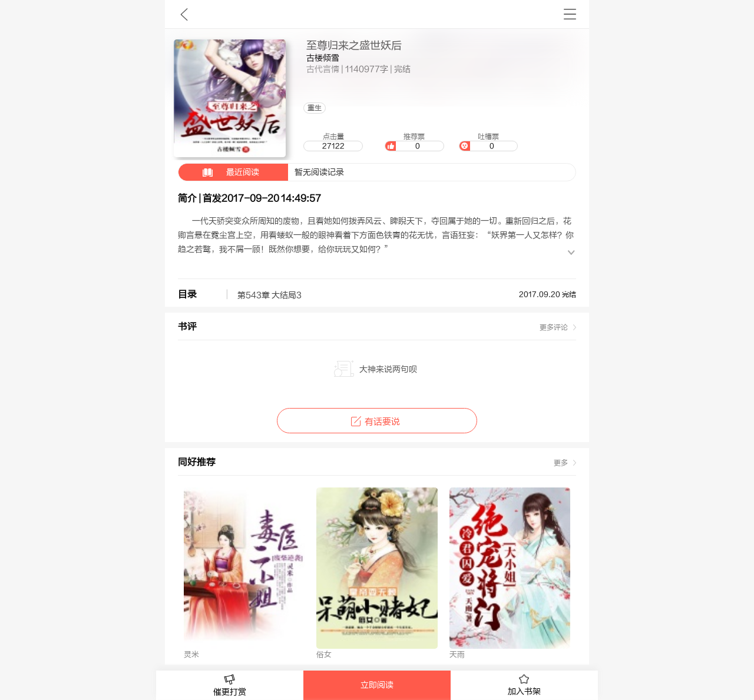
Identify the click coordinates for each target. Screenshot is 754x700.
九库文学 (184, 14)
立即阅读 (377, 685)
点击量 (333, 142)
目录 (187, 294)
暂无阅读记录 (261, 172)
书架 (570, 14)
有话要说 (377, 422)
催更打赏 (230, 686)
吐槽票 (488, 142)
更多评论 (554, 327)
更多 (561, 463)
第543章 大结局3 (269, 296)
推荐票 (414, 142)
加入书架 (524, 685)
